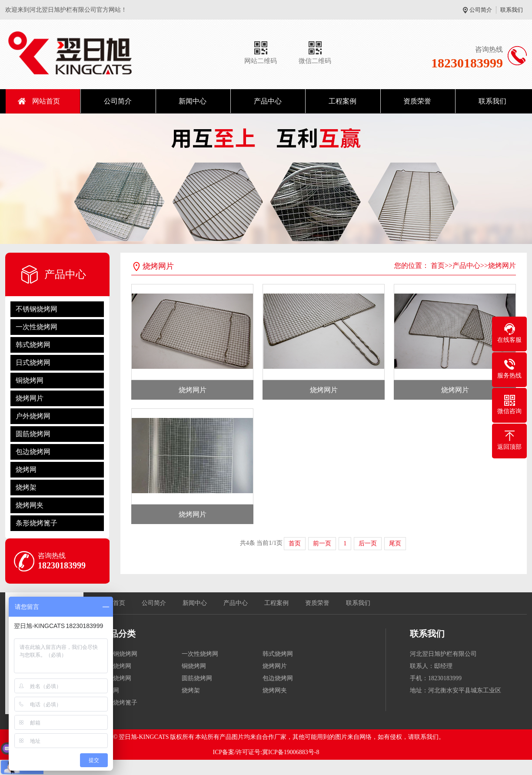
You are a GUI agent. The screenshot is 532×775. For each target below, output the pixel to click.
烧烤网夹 (30, 505)
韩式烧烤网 (33, 345)
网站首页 (46, 101)
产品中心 (268, 101)
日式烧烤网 (33, 362)
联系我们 (512, 10)
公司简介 (481, 10)
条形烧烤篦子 (37, 523)
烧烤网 (26, 469)
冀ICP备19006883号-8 (291, 752)
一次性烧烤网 (37, 327)
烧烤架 (26, 487)
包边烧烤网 (33, 452)
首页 (438, 266)
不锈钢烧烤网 (37, 309)
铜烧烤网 (30, 380)
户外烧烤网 (33, 416)
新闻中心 (193, 101)
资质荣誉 (417, 101)
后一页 (368, 543)
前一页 (322, 543)
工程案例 (342, 101)
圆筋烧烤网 (33, 434)
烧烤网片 (30, 398)
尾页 (395, 543)
